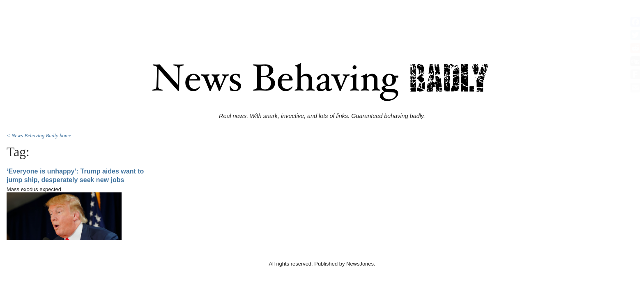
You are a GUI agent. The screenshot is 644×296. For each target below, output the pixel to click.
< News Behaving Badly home (39, 135)
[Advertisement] (322, 22)
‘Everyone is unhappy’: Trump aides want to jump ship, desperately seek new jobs (75, 176)
